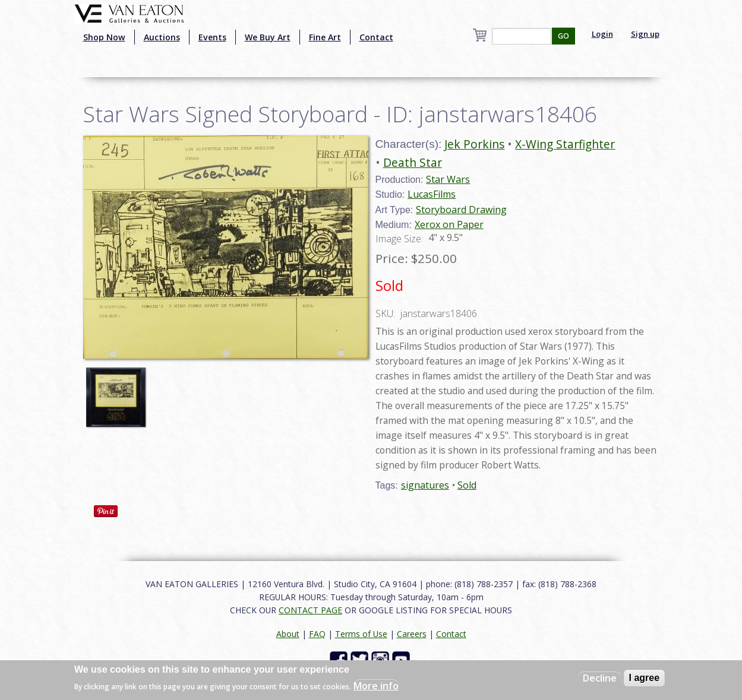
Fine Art (325, 37)
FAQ (317, 634)
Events (212, 37)
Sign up (645, 34)
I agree (645, 678)
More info (376, 686)
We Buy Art (268, 37)
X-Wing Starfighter (565, 144)
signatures (425, 485)
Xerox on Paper (449, 224)
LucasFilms (432, 194)
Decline (600, 678)
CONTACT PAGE (310, 610)
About (288, 634)
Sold (467, 485)
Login (602, 34)
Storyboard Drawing (461, 210)
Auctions (162, 37)
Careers (412, 634)
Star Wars (448, 179)
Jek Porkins (474, 144)
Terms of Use (361, 634)
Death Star (413, 162)
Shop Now (104, 37)
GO (563, 36)
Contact (376, 37)
